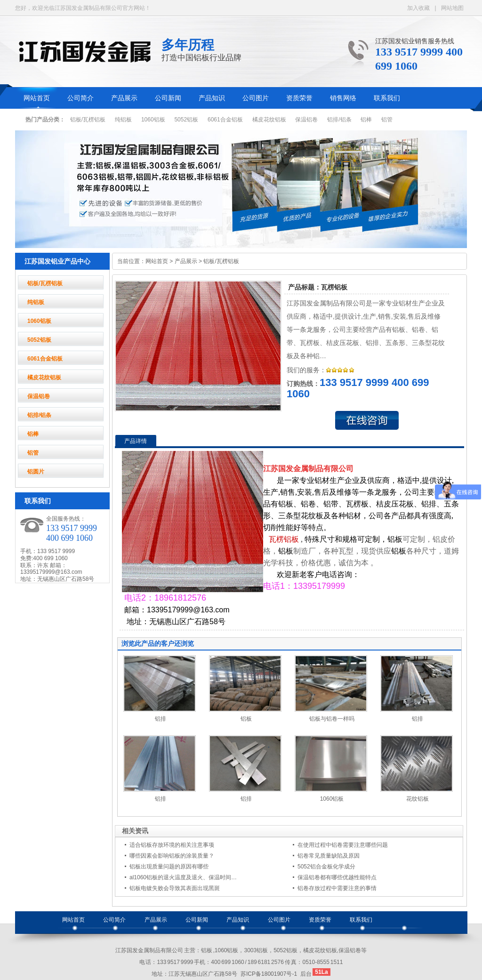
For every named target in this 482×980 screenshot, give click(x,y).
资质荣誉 (299, 98)
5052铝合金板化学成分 (326, 867)
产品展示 (124, 98)
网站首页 (37, 98)
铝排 (161, 719)
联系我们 (387, 98)
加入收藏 (418, 8)
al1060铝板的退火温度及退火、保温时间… (183, 877)
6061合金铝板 (225, 120)
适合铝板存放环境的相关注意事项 (172, 845)
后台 (306, 974)
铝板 (246, 719)
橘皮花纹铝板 (269, 120)
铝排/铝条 (339, 120)
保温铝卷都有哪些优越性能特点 (337, 877)
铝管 (387, 120)
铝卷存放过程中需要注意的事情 (337, 888)
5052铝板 (186, 120)
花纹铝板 (418, 799)
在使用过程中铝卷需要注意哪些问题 (343, 845)
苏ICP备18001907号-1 (269, 974)
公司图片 (256, 98)
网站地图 (452, 8)
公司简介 (80, 98)
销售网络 (343, 98)
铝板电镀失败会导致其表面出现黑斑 (175, 888)
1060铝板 (153, 120)
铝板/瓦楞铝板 (88, 120)
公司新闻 (168, 98)
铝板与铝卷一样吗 (332, 719)
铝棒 (366, 120)
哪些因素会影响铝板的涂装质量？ (172, 856)
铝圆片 (36, 472)
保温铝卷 (306, 120)
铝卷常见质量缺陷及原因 (329, 856)
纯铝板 (123, 120)
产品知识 (212, 98)
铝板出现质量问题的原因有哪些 (169, 867)
